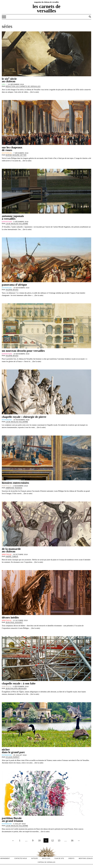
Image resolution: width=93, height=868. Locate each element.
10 (39, 840)
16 (72, 840)
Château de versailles (46, 862)
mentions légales (86, 858)
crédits (71, 858)
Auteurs (34, 858)
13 (59, 840)
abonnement (5, 858)
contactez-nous (21, 858)
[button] (90, 17)
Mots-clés (46, 858)
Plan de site (59, 858)
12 (53, 840)
